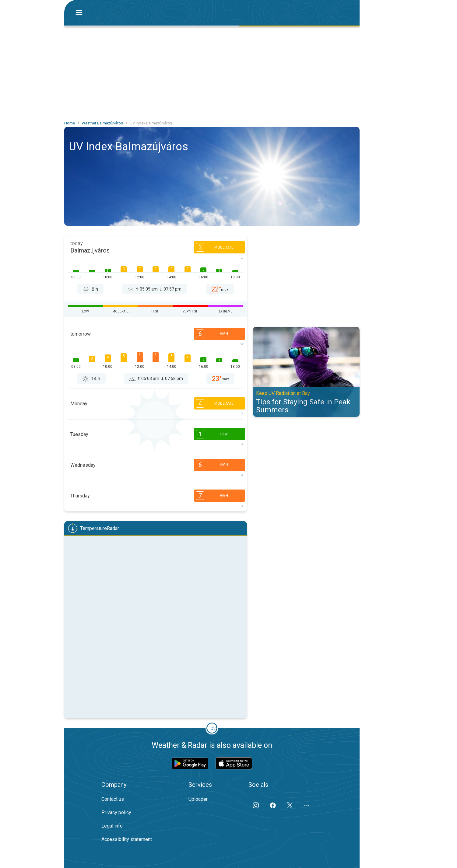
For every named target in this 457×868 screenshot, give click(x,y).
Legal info (112, 826)
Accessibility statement (127, 839)
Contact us (113, 799)
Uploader (198, 799)
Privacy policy (116, 812)
